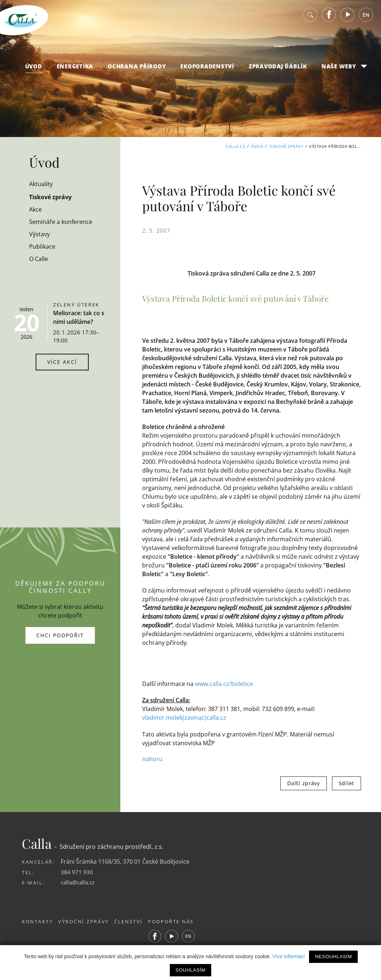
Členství (136, 921)
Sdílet (346, 783)
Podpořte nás (182, 921)
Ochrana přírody (137, 69)
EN (366, 18)
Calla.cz (235, 146)
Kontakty (37, 921)
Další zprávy (303, 783)
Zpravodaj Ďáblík (278, 69)
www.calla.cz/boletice (224, 684)
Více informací (288, 956)
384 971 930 (77, 872)
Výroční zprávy (87, 921)
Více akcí (62, 362)
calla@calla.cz (79, 882)
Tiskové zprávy (286, 146)
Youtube (348, 18)
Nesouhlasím (333, 957)
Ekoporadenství (207, 69)
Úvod (34, 69)
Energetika (75, 69)
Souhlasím (190, 970)
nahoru (152, 759)
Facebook (329, 18)
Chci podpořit (60, 635)
